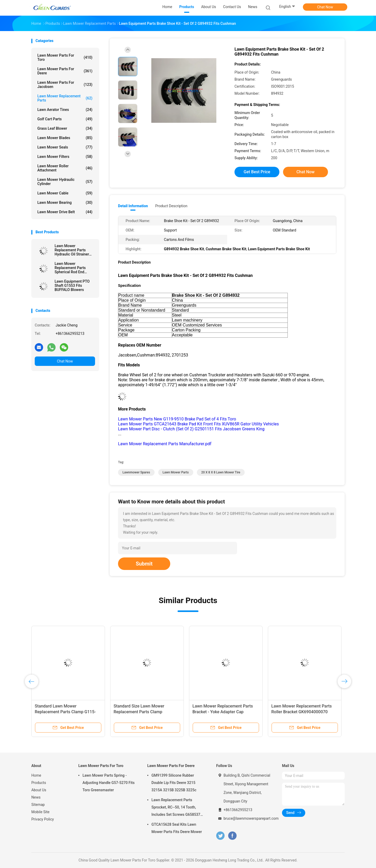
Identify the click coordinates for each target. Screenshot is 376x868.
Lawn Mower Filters (65, 157)
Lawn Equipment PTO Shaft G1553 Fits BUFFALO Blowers (72, 286)
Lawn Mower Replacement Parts (65, 98)
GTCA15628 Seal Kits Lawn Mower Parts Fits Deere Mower (177, 828)
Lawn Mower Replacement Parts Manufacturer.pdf (165, 444)
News (36, 797)
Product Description (171, 206)
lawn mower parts (176, 472)
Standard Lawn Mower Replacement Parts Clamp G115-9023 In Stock (65, 712)
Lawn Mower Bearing (65, 203)
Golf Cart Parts (65, 119)
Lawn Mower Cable (65, 193)
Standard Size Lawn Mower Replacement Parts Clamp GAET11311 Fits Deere (139, 712)
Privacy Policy (43, 819)
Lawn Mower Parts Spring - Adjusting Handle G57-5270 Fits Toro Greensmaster (109, 783)
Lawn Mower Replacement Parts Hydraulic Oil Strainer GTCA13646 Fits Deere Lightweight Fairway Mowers (73, 250)
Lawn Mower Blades (65, 138)
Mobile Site (40, 812)
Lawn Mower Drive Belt (65, 212)
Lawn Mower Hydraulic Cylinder (65, 182)
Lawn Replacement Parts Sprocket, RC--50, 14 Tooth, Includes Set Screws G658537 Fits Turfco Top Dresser (176, 808)
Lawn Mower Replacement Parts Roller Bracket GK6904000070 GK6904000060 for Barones (302, 712)
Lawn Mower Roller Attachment (65, 168)
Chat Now (325, 7)
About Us (39, 790)
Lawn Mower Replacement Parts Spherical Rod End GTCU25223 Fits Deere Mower (73, 268)
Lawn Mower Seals (65, 147)
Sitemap (38, 805)
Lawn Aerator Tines (65, 110)
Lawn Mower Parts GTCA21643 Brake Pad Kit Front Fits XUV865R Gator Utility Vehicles (198, 424)
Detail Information (133, 206)
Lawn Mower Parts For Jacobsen (65, 85)
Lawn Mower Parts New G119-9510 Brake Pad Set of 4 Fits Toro (177, 419)
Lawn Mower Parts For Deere (65, 71)
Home (36, 775)
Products (39, 783)
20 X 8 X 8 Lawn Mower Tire (221, 472)
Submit (144, 564)
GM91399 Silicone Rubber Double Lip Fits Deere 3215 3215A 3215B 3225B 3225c (174, 783)
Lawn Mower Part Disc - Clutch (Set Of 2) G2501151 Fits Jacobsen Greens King (191, 429)
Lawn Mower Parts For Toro (65, 57)
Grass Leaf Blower (65, 128)
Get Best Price (257, 172)
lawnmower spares (136, 472)
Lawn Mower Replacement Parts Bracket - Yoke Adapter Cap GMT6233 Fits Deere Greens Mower (226, 712)
